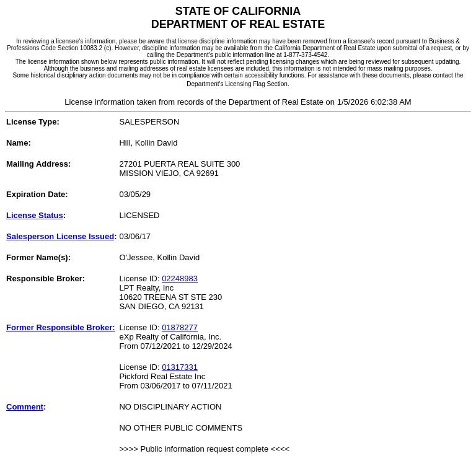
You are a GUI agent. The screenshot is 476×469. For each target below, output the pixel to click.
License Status (35, 215)
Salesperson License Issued (60, 236)
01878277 (180, 327)
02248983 (180, 278)
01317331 (180, 367)
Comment (25, 407)
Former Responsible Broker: (61, 327)
